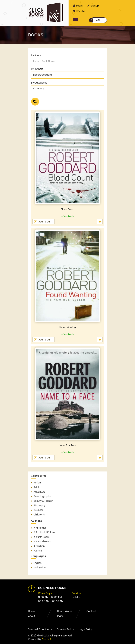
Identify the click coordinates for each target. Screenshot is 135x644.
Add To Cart (45, 222)
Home (31, 611)
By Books (36, 56)
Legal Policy (86, 629)
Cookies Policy (65, 629)
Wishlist (79, 12)
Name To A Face (67, 445)
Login (78, 6)
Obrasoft (47, 640)
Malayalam (40, 568)
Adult (37, 487)
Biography (39, 506)
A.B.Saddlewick (42, 542)
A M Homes (40, 528)
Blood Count (68, 209)
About (32, 616)
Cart (96, 20)
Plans (60, 616)
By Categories (39, 83)
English (38, 563)
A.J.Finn (38, 551)
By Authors (37, 69)
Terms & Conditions (40, 629)
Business (38, 510)
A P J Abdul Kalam (44, 533)
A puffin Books (42, 537)
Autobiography (42, 497)
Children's (39, 515)
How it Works (65, 611)
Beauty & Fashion (43, 501)
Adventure (39, 492)
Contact (91, 611)
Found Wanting (68, 327)
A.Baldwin (39, 546)
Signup (93, 6)
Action (37, 483)
